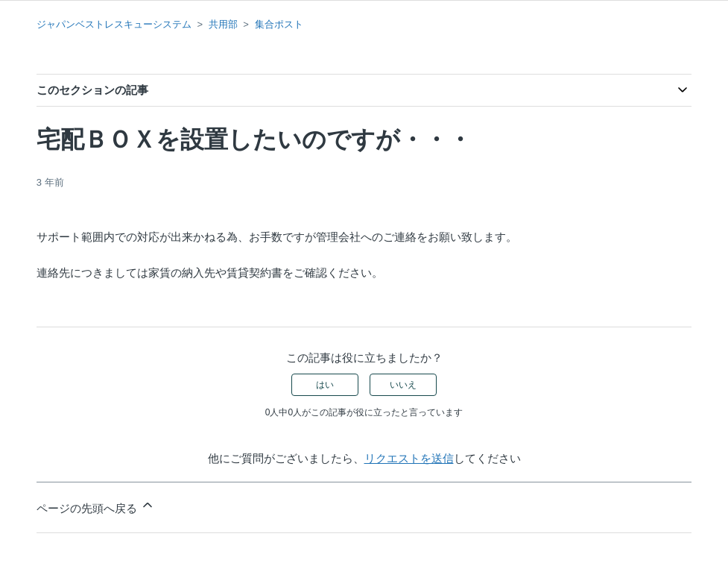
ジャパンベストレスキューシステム (114, 24)
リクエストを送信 (409, 458)
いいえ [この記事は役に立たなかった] (403, 385)
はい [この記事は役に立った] (325, 385)
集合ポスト (279, 24)
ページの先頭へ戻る (96, 506)
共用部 (223, 24)
